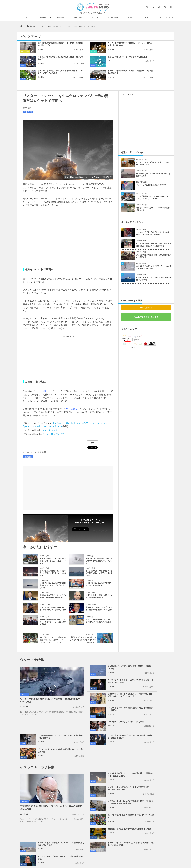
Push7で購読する (146, 294)
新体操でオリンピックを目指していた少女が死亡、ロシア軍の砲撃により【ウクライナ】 (102, 669)
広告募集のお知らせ (141, 855)
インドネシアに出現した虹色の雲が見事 (151, 171)
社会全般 (43, 18)
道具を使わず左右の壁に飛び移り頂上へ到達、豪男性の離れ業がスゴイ (51, 45)
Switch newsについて (51, 855)
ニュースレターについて (120, 855)
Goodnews (130, 18)
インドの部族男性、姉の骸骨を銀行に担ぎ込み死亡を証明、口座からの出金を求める (154, 231)
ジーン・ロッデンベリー (54, 420)
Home (26, 18)
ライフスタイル (165, 18)
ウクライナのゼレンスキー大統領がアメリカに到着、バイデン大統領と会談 (152, 655)
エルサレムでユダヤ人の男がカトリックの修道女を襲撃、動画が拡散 (154, 254)
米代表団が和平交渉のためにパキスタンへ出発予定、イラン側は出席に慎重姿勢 (53, 608)
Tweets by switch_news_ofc (95, 789)
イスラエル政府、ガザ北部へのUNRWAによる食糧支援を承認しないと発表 (152, 748)
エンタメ (148, 18)
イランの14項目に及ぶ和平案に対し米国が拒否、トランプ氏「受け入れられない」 (53, 572)
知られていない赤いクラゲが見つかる (46, 814)
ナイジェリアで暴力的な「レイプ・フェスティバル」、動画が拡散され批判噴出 (154, 219)
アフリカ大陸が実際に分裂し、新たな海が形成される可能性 (154, 242)
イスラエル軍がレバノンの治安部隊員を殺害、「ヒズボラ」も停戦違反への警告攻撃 (102, 734)
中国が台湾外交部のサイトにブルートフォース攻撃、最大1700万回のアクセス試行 (49, 792)
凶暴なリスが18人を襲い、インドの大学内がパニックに (153, 195)
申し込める (72, 395)
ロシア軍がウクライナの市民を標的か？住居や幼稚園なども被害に (152, 667)
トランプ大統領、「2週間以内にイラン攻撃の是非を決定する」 (152, 761)
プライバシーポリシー (84, 855)
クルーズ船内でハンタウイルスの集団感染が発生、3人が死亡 (154, 265)
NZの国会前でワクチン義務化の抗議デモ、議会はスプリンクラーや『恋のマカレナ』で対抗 (53, 626)
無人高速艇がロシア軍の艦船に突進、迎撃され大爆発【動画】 (102, 654)
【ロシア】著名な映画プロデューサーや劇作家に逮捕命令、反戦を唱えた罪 (102, 696)
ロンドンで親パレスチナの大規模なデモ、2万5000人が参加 (152, 733)
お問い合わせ (102, 855)
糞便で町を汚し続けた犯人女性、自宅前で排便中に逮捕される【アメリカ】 (99, 547)
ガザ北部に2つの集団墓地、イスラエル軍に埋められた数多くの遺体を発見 (48, 804)
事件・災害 (74, 51)
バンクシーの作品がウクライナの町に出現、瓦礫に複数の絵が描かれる (152, 682)
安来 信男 (41, 63)
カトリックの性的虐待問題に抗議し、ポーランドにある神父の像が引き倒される (102, 45)
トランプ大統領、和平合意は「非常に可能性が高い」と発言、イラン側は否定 (99, 559)
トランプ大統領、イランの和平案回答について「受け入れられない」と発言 (53, 547)
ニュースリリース (44, 377)
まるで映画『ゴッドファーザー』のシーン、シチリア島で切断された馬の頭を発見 (49, 826)
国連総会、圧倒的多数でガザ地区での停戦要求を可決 (102, 747)
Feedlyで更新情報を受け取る (146, 303)
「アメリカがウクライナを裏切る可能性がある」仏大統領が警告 (152, 695)
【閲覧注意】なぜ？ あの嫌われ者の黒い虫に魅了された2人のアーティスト (83, 626)
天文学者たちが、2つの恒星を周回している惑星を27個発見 (153, 161)
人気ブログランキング (129, 333)
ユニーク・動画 (113, 18)
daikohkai (41, 52)
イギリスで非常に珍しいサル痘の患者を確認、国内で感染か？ (152, 44)
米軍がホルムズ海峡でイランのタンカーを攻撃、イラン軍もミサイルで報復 (53, 559)
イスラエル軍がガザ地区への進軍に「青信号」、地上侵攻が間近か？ (152, 59)
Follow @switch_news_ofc (100, 517)
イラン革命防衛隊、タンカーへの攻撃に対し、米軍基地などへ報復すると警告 (102, 720)
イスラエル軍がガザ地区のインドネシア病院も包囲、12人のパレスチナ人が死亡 (152, 720)
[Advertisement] (68, 344)
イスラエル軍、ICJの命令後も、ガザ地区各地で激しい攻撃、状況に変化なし (102, 762)
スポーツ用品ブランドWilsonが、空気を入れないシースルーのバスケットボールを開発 (49, 838)
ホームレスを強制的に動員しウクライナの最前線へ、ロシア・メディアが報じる (102, 59)
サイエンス (95, 18)
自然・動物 (78, 18)
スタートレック (50, 416)
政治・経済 (61, 18)
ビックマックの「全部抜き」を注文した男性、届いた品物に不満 (154, 150)
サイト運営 (67, 855)
